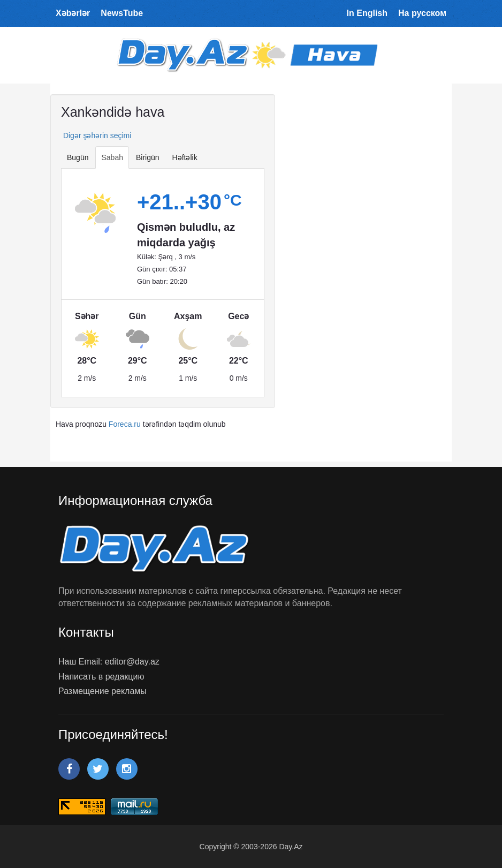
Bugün (78, 157)
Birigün (148, 157)
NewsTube (122, 13)
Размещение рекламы (102, 691)
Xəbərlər (73, 13)
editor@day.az (132, 662)
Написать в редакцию (101, 677)
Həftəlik (185, 157)
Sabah (112, 157)
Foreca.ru (125, 424)
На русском (422, 13)
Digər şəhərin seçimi (96, 135)
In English (367, 13)
